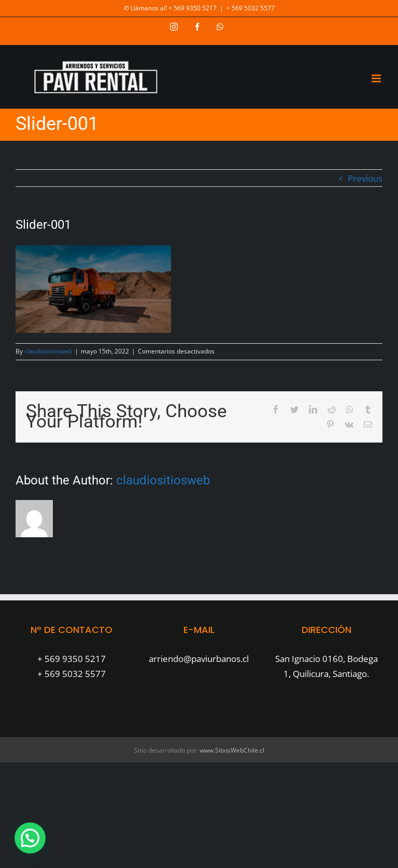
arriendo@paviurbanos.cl (199, 659)
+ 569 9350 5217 (72, 659)
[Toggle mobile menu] (377, 78)
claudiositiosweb (48, 351)
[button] (30, 838)
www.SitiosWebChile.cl (232, 750)
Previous (365, 178)
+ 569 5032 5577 (251, 8)
